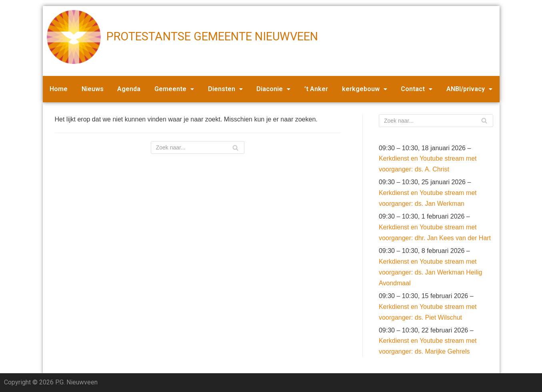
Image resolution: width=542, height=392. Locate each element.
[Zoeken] (198, 147)
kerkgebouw (365, 89)
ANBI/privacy (469, 89)
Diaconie (273, 89)
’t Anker (316, 89)
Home (59, 89)
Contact (417, 89)
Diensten (225, 89)
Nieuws (93, 89)
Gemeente (174, 89)
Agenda (129, 89)
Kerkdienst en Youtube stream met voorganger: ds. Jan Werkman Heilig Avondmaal (431, 272)
